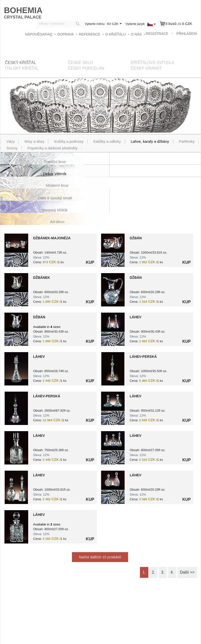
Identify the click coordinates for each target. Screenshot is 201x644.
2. (153, 536)
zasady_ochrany (118, 637)
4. (172, 536)
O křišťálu (116, 34)
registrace (157, 33)
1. (144, 536)
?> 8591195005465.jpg (16, 293)
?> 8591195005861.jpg (16, 491)
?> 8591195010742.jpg (16, 412)
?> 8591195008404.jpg (113, 214)
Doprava (66, 34)
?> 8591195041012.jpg (16, 332)
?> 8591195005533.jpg (113, 253)
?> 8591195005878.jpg (113, 293)
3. (163, 536)
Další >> (187, 536)
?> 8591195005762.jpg (113, 412)
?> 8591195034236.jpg (16, 253)
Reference (90, 34)
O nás (136, 34)
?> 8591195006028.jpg (16, 451)
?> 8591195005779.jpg (113, 451)
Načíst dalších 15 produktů (100, 521)
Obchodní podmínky (148, 637)
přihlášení (187, 33)
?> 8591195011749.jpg (16, 214)
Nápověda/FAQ (39, 34)
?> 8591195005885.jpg (113, 332)
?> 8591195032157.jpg (113, 372)
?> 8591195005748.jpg (16, 372)
